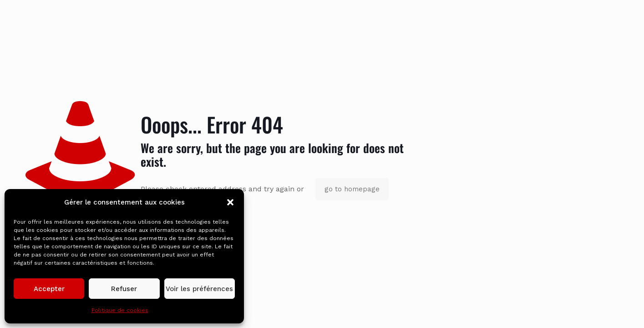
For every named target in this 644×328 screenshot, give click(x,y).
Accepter (49, 289)
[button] (230, 202)
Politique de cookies (120, 310)
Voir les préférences (199, 289)
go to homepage (352, 189)
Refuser (124, 289)
